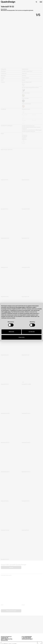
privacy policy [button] (22, 307)
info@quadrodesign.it (27, 639)
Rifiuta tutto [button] (11, 332)
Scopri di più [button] (22, 337)
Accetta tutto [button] (32, 332)
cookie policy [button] (7, 312)
